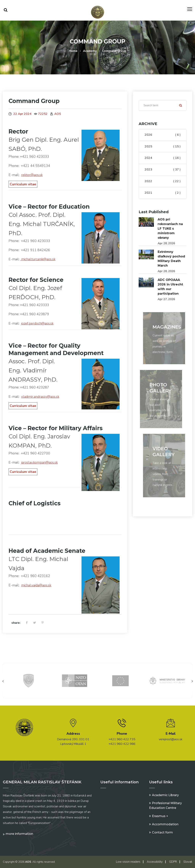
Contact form (162, 832)
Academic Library (165, 795)
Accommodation (165, 824)
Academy (90, 51)
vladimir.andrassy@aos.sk (40, 397)
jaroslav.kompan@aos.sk (39, 462)
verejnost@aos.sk (171, 739)
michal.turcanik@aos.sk (38, 259)
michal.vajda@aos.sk (36, 585)
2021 (163, 193)
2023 (163, 170)
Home (73, 51)
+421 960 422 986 (122, 744)
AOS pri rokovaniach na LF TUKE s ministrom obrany (170, 229)
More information (19, 834)
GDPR (173, 862)
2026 (163, 135)
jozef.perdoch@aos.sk (37, 323)
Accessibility (155, 862)
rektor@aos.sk (32, 175)
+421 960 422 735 (122, 739)
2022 (163, 181)
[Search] (163, 105)
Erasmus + (160, 816)
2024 (163, 158)
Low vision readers (128, 862)
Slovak (188, 862)
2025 (163, 147)
